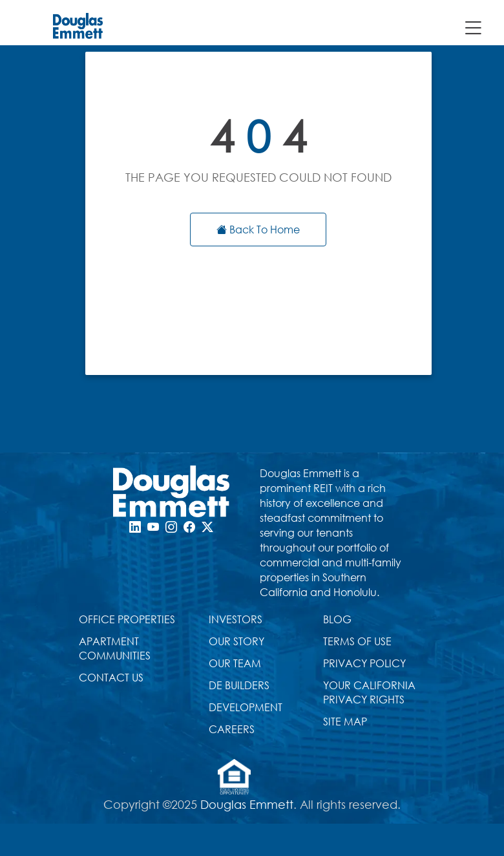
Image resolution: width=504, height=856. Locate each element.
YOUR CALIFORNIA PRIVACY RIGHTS (369, 692)
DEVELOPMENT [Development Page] (246, 707)
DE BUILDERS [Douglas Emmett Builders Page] (239, 685)
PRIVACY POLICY (364, 663)
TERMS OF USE (357, 641)
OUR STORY (236, 641)
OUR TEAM (235, 663)
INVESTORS (236, 619)
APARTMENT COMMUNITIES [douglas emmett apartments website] (115, 648)
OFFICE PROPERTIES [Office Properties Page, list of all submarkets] (127, 619)
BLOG (337, 619)
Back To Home (258, 229)
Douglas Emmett (247, 804)
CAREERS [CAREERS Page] (232, 729)
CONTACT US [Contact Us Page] (111, 677)
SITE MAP (345, 721)
